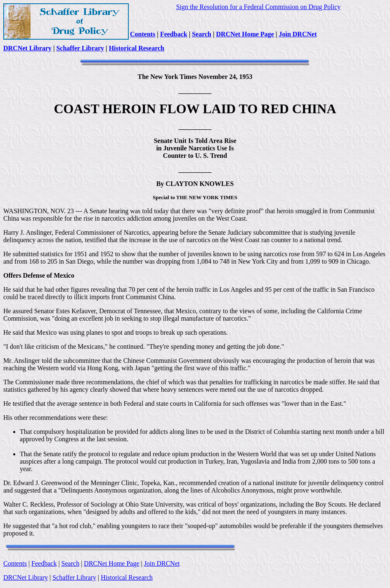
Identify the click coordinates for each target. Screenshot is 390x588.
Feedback (174, 34)
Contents (143, 34)
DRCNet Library (27, 48)
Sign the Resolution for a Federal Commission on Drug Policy (259, 7)
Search (202, 34)
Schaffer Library (80, 48)
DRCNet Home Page (245, 34)
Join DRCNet (298, 34)
